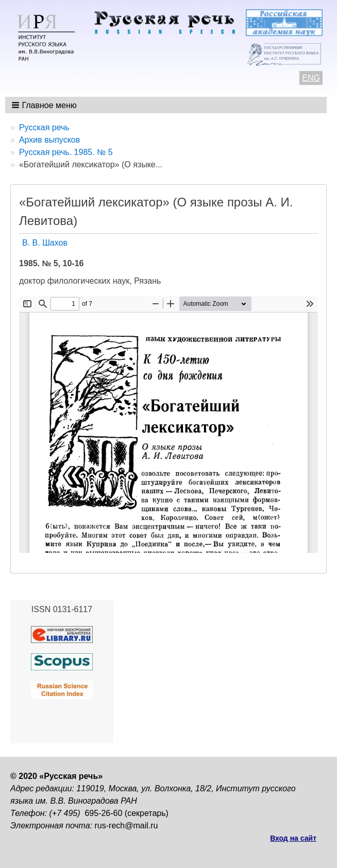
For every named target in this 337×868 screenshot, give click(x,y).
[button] (45, 105)
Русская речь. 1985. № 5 (66, 152)
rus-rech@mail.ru (127, 826)
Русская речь (44, 127)
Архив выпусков (49, 140)
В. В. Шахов (45, 243)
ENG (311, 78)
